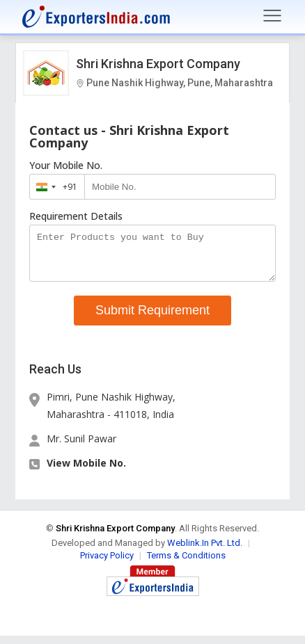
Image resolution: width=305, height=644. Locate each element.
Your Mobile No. (66, 166)
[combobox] (54, 187)
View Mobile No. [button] (86, 471)
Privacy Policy (107, 564)
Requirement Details (76, 216)
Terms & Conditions (186, 564)
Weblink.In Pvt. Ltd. (205, 551)
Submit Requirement (152, 319)
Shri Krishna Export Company (158, 64)
